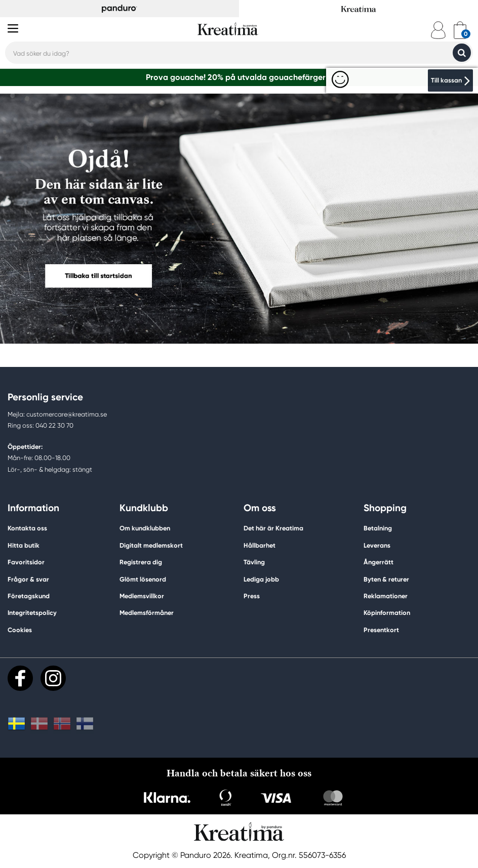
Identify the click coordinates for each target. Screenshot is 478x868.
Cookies (20, 630)
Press (252, 596)
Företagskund (29, 596)
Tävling (254, 562)
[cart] (460, 30)
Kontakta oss (27, 528)
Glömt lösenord (143, 579)
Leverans (377, 545)
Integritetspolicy (32, 613)
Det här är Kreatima (273, 528)
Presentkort (381, 630)
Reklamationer (386, 596)
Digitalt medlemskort (151, 545)
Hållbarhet (260, 545)
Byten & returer (386, 579)
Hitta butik (24, 545)
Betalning (378, 528)
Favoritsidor (26, 562)
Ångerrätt (379, 562)
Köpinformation (387, 613)
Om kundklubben (145, 528)
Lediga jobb (261, 579)
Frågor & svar (28, 579)
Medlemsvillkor (142, 596)
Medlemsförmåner (147, 613)
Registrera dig (141, 562)
